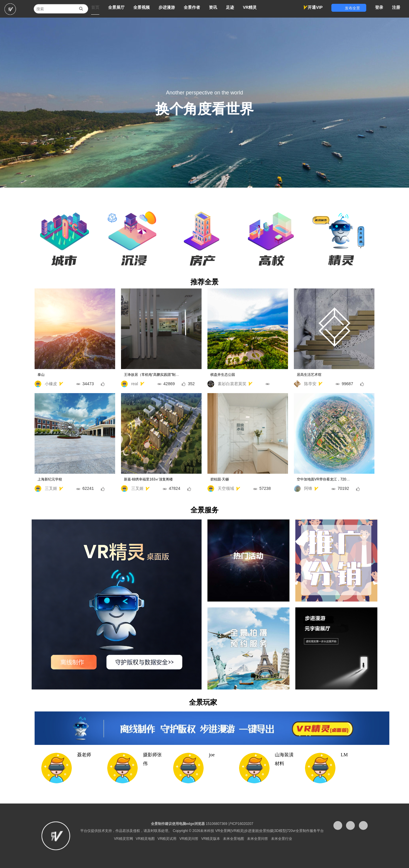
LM (344, 755)
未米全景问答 (258, 839)
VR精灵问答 (189, 839)
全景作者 (192, 7)
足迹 (230, 7)
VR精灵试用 (167, 839)
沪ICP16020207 (241, 824)
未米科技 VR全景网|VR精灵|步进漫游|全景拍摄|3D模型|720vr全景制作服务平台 (262, 831)
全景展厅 (116, 7)
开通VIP (313, 7)
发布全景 (349, 8)
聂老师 (84, 755)
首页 (95, 7)
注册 (396, 7)
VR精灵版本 (211, 839)
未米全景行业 (282, 839)
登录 (379, 7)
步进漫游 (167, 7)
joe (212, 755)
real (158, 384)
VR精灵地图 (145, 839)
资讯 (213, 7)
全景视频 (142, 7)
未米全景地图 (234, 839)
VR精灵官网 (123, 839)
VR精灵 (250, 7)
